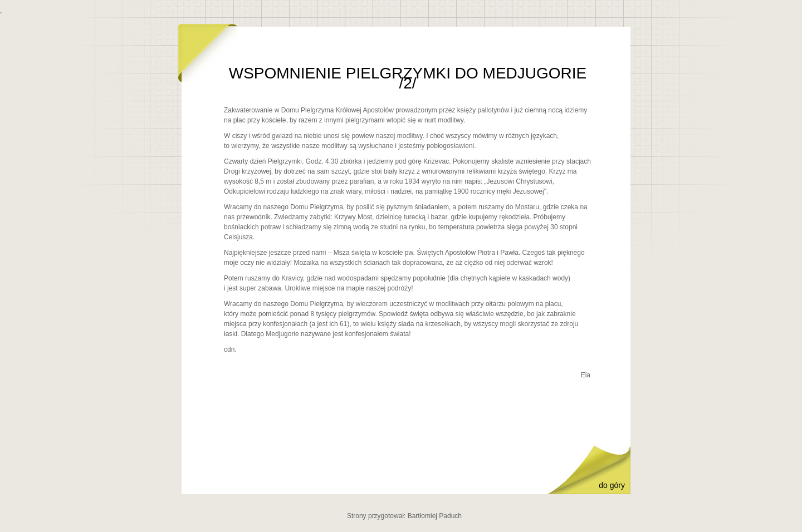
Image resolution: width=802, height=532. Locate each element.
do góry (612, 485)
